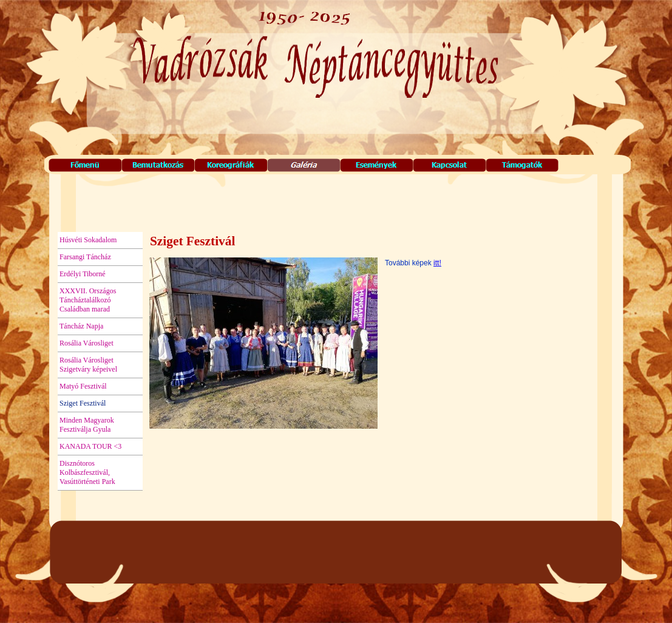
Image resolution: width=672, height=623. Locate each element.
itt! (437, 263)
